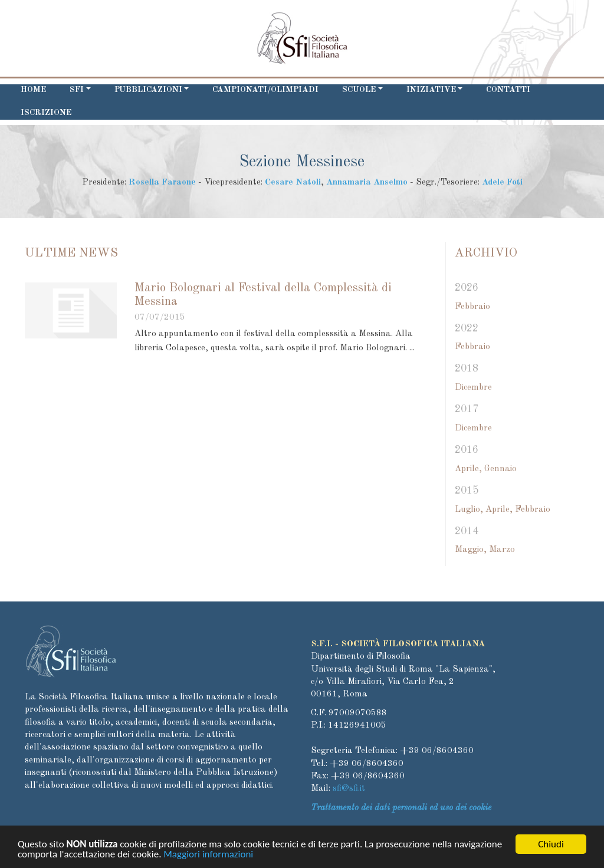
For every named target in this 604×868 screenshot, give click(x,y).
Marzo (502, 550)
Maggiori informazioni (208, 857)
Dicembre (473, 388)
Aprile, (468, 469)
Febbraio (472, 307)
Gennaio (500, 469)
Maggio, (471, 550)
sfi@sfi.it (349, 789)
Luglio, (469, 510)
